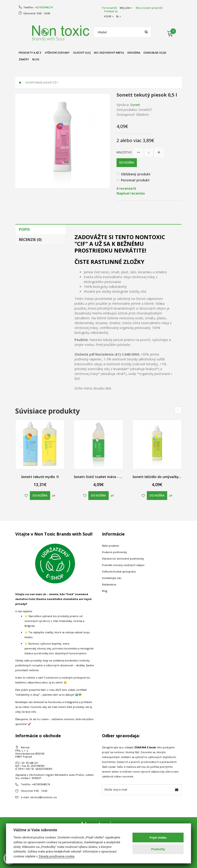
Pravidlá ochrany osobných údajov (123, 565)
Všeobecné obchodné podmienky (123, 559)
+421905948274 (44, 7)
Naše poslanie (111, 546)
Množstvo (124, 152)
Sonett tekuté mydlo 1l (40, 477)
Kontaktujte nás (112, 578)
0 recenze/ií (126, 188)
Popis (24, 229)
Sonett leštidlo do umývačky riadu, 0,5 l (165, 477)
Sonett (135, 105)
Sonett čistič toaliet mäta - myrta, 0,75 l (107, 477)
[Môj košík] (174, 33)
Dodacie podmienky (114, 552)
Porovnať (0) (109, 8)
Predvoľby (158, 849)
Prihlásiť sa (111, 11)
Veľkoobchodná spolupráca (119, 571)
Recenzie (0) (30, 240)
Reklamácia (109, 584)
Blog (105, 591)
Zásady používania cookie (56, 856)
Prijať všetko (158, 838)
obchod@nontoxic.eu (43, 797)
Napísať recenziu (131, 193)
